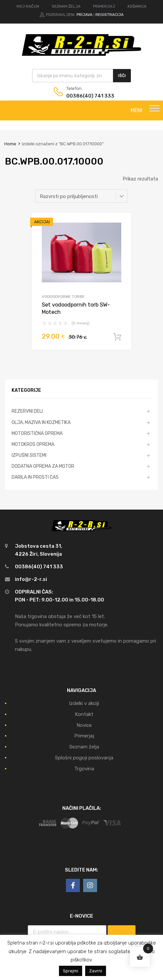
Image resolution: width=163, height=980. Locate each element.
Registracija (109, 15)
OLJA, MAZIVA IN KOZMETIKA (41, 422)
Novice (84, 725)
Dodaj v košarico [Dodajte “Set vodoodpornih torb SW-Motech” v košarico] (117, 337)
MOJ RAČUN (28, 6)
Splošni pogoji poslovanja (84, 758)
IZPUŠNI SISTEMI (29, 455)
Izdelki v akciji (84, 703)
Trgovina (84, 769)
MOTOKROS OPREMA (33, 444)
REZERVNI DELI (27, 411)
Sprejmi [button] (71, 971)
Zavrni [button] (96, 971)
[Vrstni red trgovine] (81, 196)
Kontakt (84, 714)
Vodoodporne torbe (63, 297)
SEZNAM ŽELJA (66, 6)
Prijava (84, 15)
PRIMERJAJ (104, 6)
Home (10, 144)
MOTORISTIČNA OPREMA (37, 433)
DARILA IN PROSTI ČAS (35, 477)
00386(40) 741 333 (82, 96)
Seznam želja (84, 747)
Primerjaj (84, 736)
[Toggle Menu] (154, 110)
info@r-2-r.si (31, 579)
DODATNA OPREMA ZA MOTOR (43, 466)
